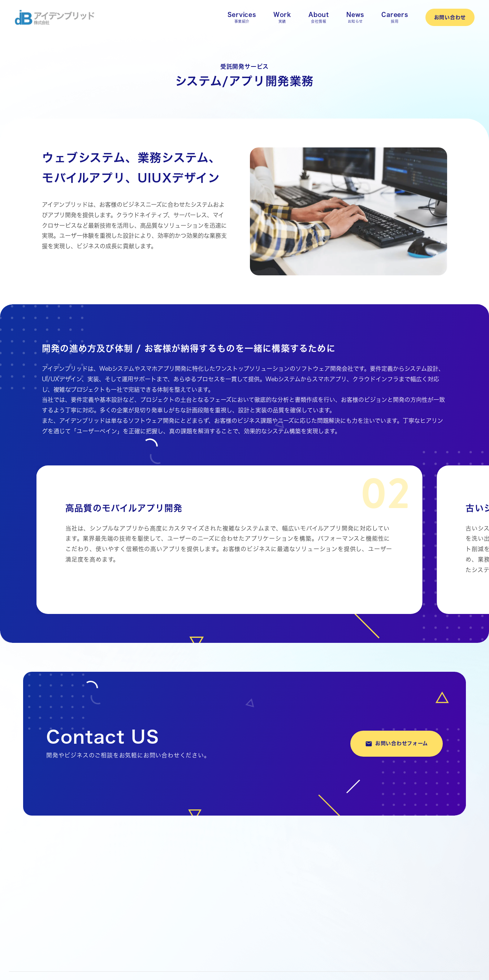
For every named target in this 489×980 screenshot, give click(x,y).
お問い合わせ (450, 17)
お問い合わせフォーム (397, 744)
